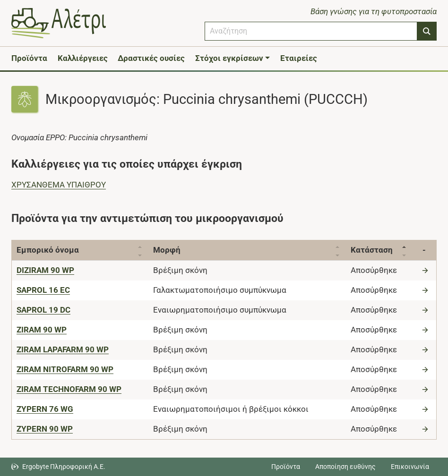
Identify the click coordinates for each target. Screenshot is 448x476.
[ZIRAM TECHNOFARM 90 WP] (69, 389)
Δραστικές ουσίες (151, 58)
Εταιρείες (299, 58)
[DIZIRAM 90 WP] (45, 270)
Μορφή (167, 250)
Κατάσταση (372, 250)
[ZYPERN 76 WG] (45, 409)
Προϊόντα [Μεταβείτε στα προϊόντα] (286, 467)
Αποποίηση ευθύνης (345, 467)
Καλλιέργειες (83, 58)
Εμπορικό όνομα (48, 250)
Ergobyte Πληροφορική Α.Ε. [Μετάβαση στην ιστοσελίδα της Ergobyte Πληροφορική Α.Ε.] (64, 467)
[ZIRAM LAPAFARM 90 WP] (63, 349)
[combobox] (311, 31)
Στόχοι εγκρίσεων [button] (229, 58)
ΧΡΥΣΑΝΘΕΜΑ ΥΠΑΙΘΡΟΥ (59, 185)
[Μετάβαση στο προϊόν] (426, 270)
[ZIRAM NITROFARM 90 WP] (65, 369)
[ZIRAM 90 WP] (42, 330)
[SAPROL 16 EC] (43, 290)
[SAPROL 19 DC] (43, 310)
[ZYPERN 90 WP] (45, 429)
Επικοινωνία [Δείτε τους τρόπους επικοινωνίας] (410, 467)
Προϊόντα (29, 58)
